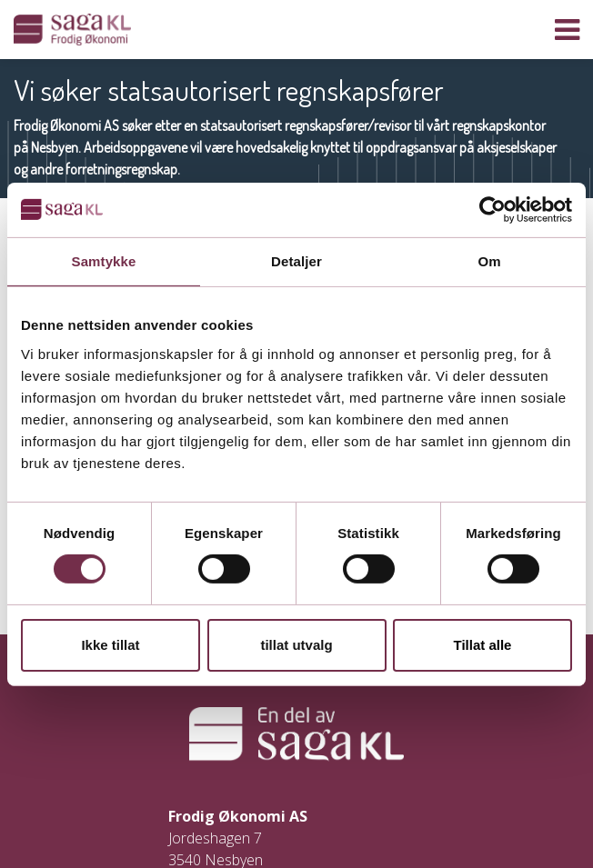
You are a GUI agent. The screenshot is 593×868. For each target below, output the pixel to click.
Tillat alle (483, 645)
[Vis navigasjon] (567, 30)
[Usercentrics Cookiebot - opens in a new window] (492, 209)
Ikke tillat (110, 645)
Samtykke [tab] (104, 260)
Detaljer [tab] (296, 260)
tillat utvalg (296, 645)
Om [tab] (489, 260)
